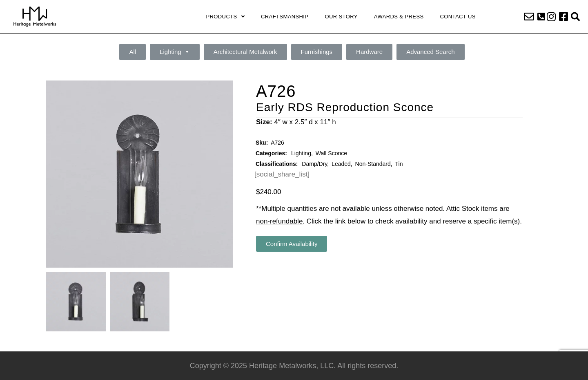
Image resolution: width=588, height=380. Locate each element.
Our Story (341, 17)
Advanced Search (430, 52)
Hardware (369, 52)
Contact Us (458, 17)
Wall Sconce (331, 153)
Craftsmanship (285, 17)
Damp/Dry (314, 164)
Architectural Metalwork (245, 52)
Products (225, 17)
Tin (399, 164)
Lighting (175, 52)
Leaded (341, 164)
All (133, 52)
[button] (541, 17)
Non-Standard (373, 164)
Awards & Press (399, 17)
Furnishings (317, 52)
